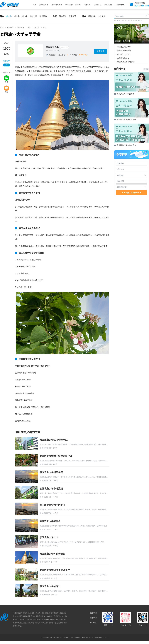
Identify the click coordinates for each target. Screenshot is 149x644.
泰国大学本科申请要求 (126, 62)
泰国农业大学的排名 (50, 521)
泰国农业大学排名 (49, 537)
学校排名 (92, 16)
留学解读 (73, 16)
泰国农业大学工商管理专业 (54, 440)
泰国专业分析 (47, 448)
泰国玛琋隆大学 (123, 58)
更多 (146, 69)
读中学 (17, 16)
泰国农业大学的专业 (50, 586)
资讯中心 (20, 27)
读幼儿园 (34, 16)
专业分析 (102, 16)
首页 (35, 5)
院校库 (78, 5)
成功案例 (108, 5)
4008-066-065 (142, 6)
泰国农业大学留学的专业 (52, 505)
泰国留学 (69, 5)
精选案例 (43, 16)
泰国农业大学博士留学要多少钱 (56, 456)
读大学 (9, 16)
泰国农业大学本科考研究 (52, 554)
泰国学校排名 (47, 529)
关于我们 (88, 5)
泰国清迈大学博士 (124, 54)
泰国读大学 (46, 562)
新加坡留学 (44, 5)
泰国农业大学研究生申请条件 (55, 570)
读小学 (25, 16)
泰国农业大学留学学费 (51, 472)
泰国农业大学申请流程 (51, 489)
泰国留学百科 (47, 464)
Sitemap (93, 623)
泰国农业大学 (52, 47)
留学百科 (63, 16)
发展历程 (98, 5)
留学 (29, 27)
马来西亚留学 (57, 5)
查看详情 (100, 51)
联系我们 (93, 618)
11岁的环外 (119, 5)
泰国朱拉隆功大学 (124, 47)
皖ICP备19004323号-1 (100, 637)
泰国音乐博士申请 (124, 51)
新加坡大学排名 (127, 20)
